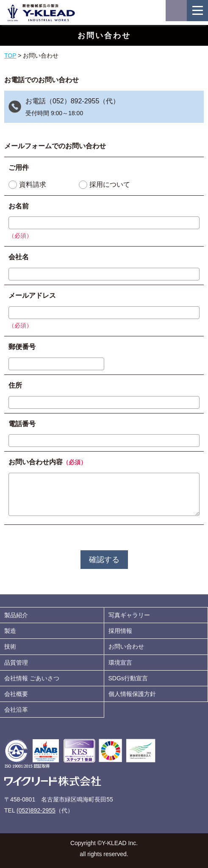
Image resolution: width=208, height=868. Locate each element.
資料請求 (33, 184)
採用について (110, 184)
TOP (10, 55)
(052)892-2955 (36, 810)
